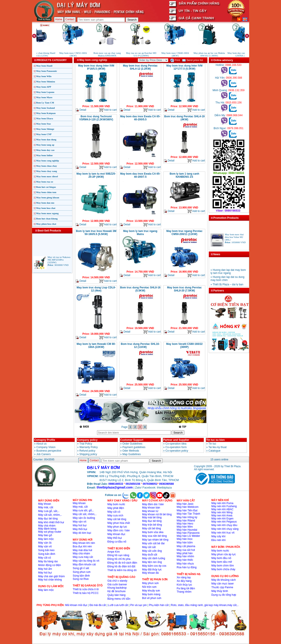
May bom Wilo (44, 76)
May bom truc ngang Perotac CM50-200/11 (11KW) (185, 233)
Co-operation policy (177, 451)
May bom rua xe (45, 182)
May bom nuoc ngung (47, 213)
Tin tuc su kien (216, 440)
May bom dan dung (46, 139)
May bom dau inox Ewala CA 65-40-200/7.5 (140, 175)
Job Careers (44, 454)
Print (175, 60)
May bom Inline (44, 155)
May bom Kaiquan (46, 113)
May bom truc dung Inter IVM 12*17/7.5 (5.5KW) (185, 67)
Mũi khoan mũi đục (76, 605)
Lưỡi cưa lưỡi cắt (118, 605)
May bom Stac (44, 124)
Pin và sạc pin (138, 605)
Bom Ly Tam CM (45, 103)
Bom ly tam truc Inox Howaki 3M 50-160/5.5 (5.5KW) (96, 233)
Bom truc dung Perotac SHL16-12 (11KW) (140, 346)
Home (59, 19)
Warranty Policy (89, 447)
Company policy (87, 440)
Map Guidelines (132, 454)
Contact (70, 19)
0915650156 (133, 484)
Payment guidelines (134, 447)
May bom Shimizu (46, 81)
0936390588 (167, 484)
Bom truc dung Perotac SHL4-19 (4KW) (184, 118)
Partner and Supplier (176, 440)
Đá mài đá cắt (98, 605)
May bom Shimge (45, 129)
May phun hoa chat (46, 224)
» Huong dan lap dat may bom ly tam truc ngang (228, 274)
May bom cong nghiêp (48, 161)
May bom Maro (44, 97)
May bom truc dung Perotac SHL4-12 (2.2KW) (140, 67)
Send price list (193, 60)
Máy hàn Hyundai (187, 530)
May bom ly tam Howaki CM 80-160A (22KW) (96, 346)
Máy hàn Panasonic (188, 533)
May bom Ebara (45, 118)
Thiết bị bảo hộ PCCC (86, 593)
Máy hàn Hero (185, 524)
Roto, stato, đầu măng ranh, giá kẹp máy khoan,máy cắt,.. (205, 605)
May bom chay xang (47, 171)
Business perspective (49, 451)
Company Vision (46, 447)
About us (41, 444)
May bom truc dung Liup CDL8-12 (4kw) (96, 289)
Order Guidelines (132, 444)
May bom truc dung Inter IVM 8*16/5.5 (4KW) (96, 67)
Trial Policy (86, 444)
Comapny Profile (45, 440)
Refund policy (87, 451)
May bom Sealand (46, 108)
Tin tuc (212, 444)
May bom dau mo (45, 203)
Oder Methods (131, 451)
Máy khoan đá (150, 573)
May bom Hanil (44, 66)
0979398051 (150, 484)
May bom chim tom (46, 192)
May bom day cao (45, 150)
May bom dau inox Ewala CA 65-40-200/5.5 (140, 118)
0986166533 (116, 484)
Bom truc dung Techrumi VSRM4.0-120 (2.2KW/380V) (96, 118)
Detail (81, 110)
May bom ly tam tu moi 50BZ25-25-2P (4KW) (96, 175)
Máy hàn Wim (185, 527)
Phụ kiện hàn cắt (159, 605)
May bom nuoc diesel (47, 176)
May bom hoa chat (46, 208)
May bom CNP (44, 134)
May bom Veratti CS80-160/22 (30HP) (184, 346)
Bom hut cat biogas (46, 187)
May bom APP (44, 87)
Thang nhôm (184, 592)
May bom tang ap (45, 145)
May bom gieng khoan (48, 197)
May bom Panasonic (47, 71)
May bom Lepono (45, 92)
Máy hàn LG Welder (188, 536)
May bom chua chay (47, 166)
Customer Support (132, 440)
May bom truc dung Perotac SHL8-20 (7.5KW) (184, 289)
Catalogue (215, 451)
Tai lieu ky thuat (217, 447)
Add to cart (108, 110)
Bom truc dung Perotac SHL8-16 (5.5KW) (140, 289)
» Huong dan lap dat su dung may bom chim (227, 281)
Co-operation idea (176, 444)
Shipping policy (88, 454)
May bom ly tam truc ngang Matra (140, 233)
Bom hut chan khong (47, 219)
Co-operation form (176, 447)
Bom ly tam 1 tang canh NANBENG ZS (185, 175)
